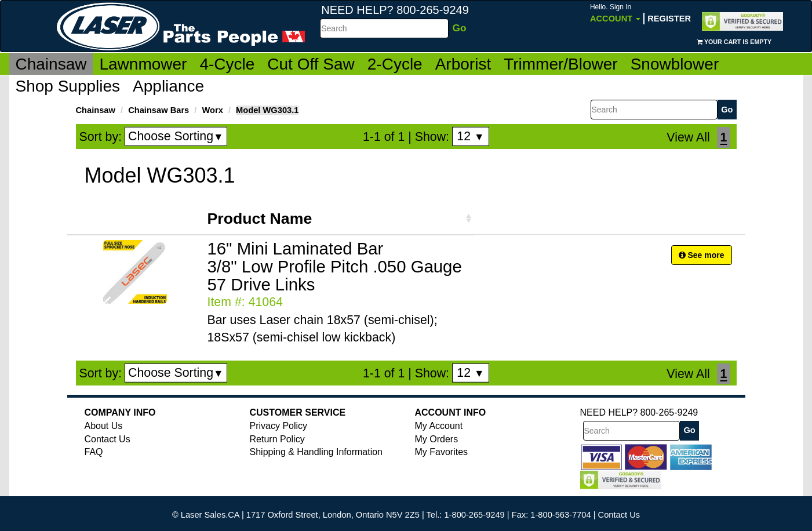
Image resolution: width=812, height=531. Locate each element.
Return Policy (277, 439)
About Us (104, 426)
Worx (212, 110)
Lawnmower (143, 64)
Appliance (168, 86)
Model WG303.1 (267, 110)
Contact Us (108, 439)
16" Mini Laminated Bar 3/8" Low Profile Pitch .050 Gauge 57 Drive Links (335, 266)
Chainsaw (51, 64)
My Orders (437, 439)
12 (470, 136)
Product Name (260, 219)
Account (615, 13)
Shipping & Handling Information (316, 452)
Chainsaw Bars (159, 110)
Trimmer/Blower (561, 64)
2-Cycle (395, 64)
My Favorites (442, 452)
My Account (439, 426)
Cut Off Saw (311, 64)
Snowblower (675, 64)
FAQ (94, 452)
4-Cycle (227, 64)
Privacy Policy (279, 426)
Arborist (463, 64)
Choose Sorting (176, 136)
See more (702, 255)
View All (688, 137)
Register (669, 19)
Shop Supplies (68, 86)
